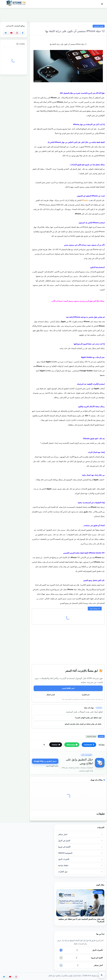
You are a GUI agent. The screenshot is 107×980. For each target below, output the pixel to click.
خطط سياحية (63, 865)
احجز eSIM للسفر (68, 688)
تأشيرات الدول (64, 859)
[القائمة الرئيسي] (102, 4)
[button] (89, 745)
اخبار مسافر (63, 834)
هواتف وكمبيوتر (99, 26)
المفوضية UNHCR (65, 853)
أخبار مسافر (98, 965)
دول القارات (63, 872)
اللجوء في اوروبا (64, 847)
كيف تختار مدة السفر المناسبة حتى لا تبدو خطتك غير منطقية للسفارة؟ (81, 920)
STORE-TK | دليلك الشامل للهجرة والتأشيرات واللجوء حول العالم (69, 976)
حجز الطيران (86, 695)
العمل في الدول (64, 841)
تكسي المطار (51, 695)
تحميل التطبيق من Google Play (45, 761)
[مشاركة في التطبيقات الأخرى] (44, 745)
